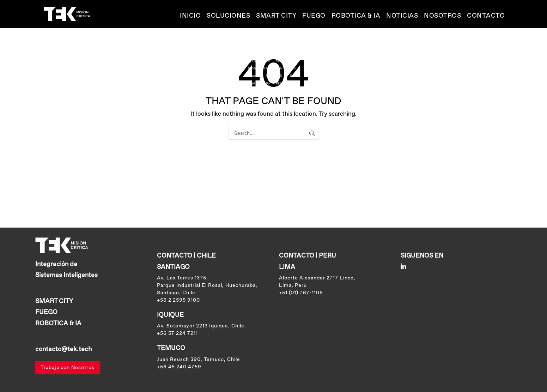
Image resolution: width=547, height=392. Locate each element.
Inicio (190, 16)
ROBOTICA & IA (356, 16)
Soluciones (228, 16)
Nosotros (442, 16)
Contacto (486, 16)
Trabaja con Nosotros (68, 368)
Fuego (314, 16)
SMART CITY (276, 16)
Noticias (402, 16)
